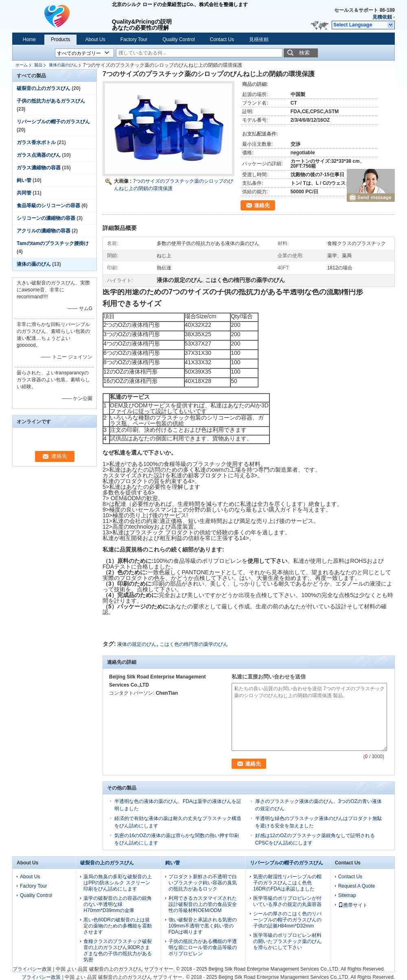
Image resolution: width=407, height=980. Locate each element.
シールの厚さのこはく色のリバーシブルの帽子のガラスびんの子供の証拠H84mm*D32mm (287, 920)
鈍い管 (24, 180)
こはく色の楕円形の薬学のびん (194, 644)
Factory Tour (134, 39)
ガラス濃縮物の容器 (39, 168)
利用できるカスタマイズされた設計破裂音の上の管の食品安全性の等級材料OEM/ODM (203, 904)
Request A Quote (357, 886)
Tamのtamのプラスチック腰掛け (53, 243)
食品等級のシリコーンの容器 (48, 206)
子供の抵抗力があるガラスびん (51, 101)
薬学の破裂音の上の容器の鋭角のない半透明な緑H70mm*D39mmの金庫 (118, 904)
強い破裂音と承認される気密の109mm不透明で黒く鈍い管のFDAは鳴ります (203, 926)
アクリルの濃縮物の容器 (44, 231)
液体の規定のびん (137, 644)
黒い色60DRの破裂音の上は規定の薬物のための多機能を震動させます (118, 926)
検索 (304, 53)
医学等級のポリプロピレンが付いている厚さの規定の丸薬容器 (287, 901)
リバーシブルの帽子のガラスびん (53, 122)
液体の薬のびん (63, 65)
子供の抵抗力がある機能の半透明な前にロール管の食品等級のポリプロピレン (203, 947)
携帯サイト (353, 905)
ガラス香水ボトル (36, 142)
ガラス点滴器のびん (39, 155)
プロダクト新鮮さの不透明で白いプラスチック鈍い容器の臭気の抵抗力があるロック (203, 883)
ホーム (22, 65)
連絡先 (262, 205)
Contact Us (222, 39)
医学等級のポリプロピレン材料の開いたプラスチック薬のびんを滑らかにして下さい (287, 941)
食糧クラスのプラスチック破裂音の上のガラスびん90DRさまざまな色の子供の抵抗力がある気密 (118, 950)
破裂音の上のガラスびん (44, 88)
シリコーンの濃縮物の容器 (46, 218)
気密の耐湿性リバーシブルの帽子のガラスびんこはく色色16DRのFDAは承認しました (287, 883)
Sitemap (347, 895)
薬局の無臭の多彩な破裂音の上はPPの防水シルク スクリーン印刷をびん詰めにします (118, 883)
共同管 (24, 193)
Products (60, 39)
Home (29, 39)
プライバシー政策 (32, 969)
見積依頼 (382, 17)
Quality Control (178, 39)
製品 (38, 65)
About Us (95, 39)
